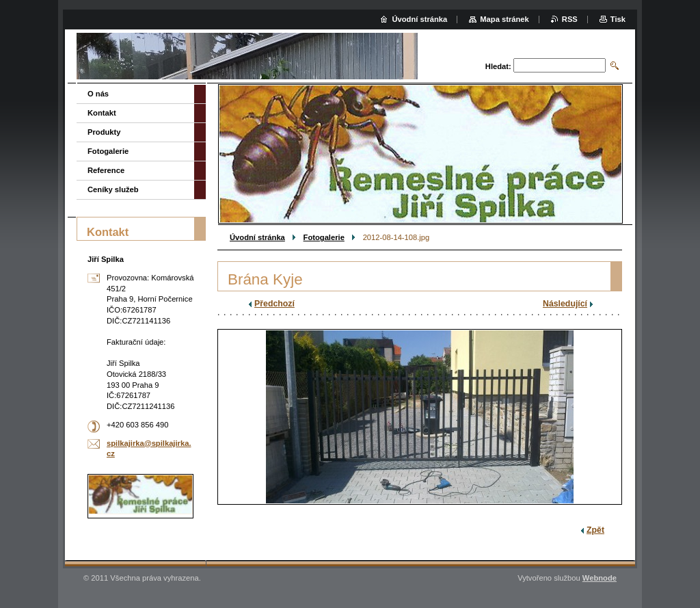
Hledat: (498, 66)
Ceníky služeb (113, 189)
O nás (98, 94)
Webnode (600, 578)
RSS (570, 19)
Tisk (618, 19)
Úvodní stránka (257, 237)
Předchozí (274, 304)
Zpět (595, 530)
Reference (106, 170)
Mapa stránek (504, 19)
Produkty (104, 132)
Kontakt (102, 113)
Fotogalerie (324, 237)
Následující (565, 304)
